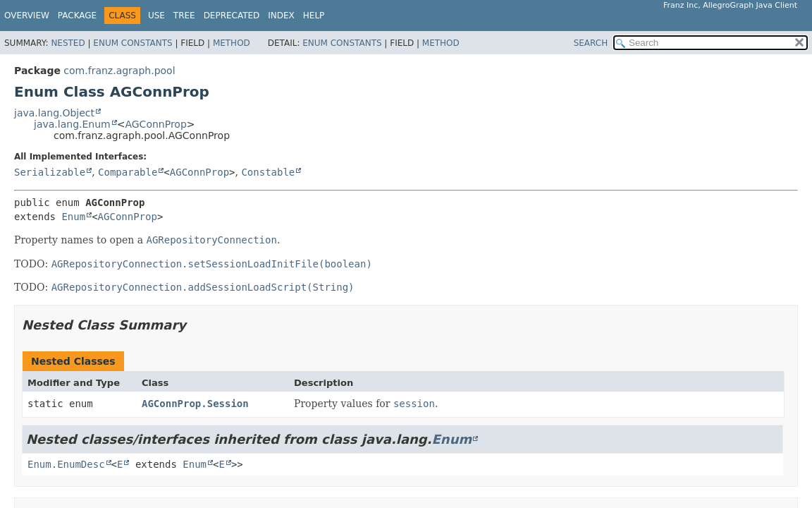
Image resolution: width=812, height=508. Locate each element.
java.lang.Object (54, 113)
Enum (73, 217)
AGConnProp (155, 124)
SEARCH (591, 43)
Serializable (50, 172)
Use (156, 16)
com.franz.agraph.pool (119, 71)
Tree (184, 16)
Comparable (128, 172)
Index (281, 16)
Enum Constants (133, 43)
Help (314, 16)
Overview (27, 16)
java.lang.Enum (72, 124)
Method (232, 43)
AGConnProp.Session (195, 404)
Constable (268, 172)
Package (77, 16)
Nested (68, 43)
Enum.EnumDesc (66, 464)
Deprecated (232, 16)
